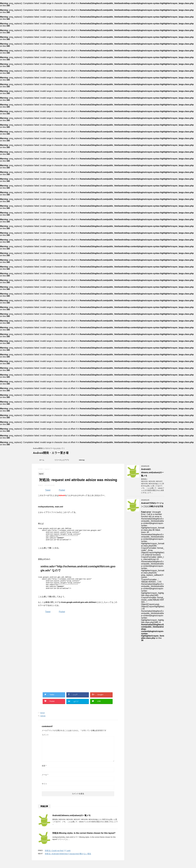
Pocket (62, 490)
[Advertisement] (59, 641)
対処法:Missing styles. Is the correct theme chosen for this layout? (84, 838)
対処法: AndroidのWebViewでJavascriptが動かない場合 (68, 859)
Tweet (48, 490)
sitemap (82, 460)
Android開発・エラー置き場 (51, 453)
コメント (45, 740)
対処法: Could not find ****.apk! (58, 856)
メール (45, 780)
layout (42, 718)
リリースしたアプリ (62, 460)
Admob (43, 721)
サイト (44, 789)
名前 (44, 771)
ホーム (42, 460)
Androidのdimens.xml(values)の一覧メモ (71, 821)
